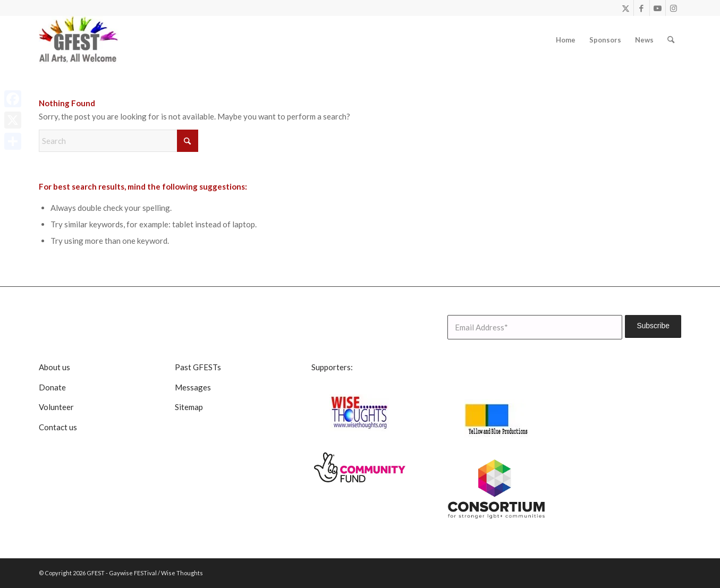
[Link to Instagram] (674, 8)
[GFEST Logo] (79, 40)
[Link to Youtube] (658, 8)
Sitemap (189, 407)
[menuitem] (566, 40)
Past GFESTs (198, 367)
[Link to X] (626, 8)
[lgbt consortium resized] (496, 489)
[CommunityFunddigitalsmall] (360, 468)
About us (54, 367)
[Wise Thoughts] (360, 413)
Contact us (58, 427)
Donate (52, 387)
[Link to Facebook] (642, 8)
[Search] (671, 40)
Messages (193, 387)
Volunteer (56, 407)
